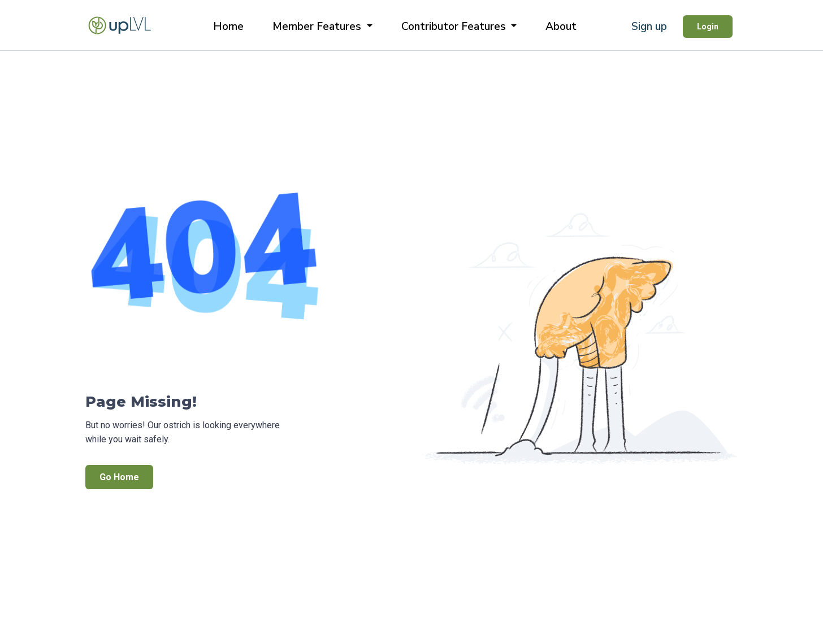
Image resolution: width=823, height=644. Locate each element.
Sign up (649, 27)
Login (708, 27)
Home (228, 27)
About (561, 27)
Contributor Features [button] (455, 27)
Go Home (119, 477)
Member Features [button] (318, 27)
